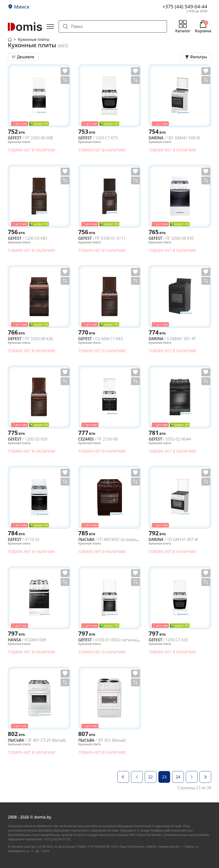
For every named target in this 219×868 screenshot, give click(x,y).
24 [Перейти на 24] (178, 777)
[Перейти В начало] (123, 777)
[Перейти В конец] (205, 777)
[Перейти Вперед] (192, 777)
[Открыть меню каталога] (183, 26)
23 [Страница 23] (164, 777)
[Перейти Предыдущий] (137, 777)
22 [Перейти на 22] (151, 777)
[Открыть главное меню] (50, 26)
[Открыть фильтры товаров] (196, 57)
